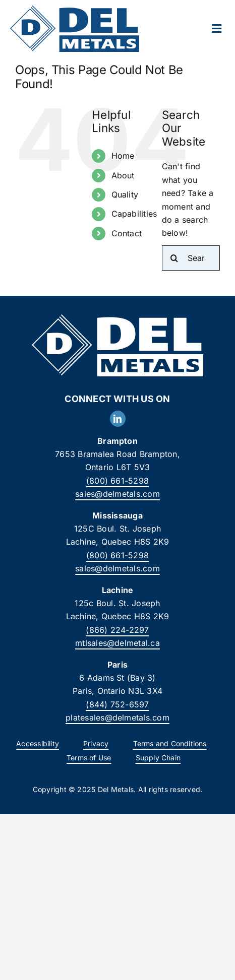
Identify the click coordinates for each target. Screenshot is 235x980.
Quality (125, 194)
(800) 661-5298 (117, 481)
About (123, 175)
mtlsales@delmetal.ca (117, 643)
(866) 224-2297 (117, 630)
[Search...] (191, 258)
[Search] (174, 258)
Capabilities (134, 214)
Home (123, 156)
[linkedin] (118, 419)
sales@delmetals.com (117, 494)
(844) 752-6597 (117, 704)
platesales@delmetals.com (117, 717)
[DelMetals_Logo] (75, 10)
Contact (127, 233)
